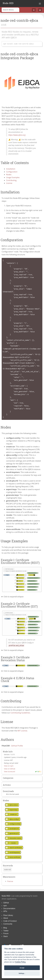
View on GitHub (10, 769)
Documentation (9, 909)
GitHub (6, 903)
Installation (11, 169)
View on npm (9, 766)
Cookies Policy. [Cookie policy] (20, 962)
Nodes (9, 175)
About (6, 918)
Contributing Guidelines (20, 713)
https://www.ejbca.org (17, 135)
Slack (5, 936)
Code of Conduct (10, 921)
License (9, 183)
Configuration (12, 172)
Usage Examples (13, 177)
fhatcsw (10, 881)
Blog (5, 928)
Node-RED (8, 3)
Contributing (11, 180)
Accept (22, 968)
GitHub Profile (17, 746)
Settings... (22, 973)
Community (8, 924)
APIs (5, 911)
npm (5, 906)
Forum (6, 933)
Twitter (6, 931)
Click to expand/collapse (14, 597)
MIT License (22, 731)
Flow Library (8, 915)
